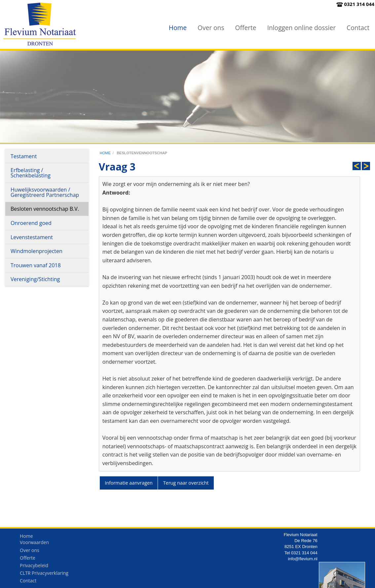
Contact (358, 28)
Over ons (211, 28)
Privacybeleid (34, 567)
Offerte (246, 28)
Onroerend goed (31, 223)
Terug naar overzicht (186, 483)
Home (178, 28)
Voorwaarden (34, 544)
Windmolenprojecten (37, 251)
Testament (24, 156)
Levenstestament (32, 237)
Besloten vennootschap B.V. (45, 209)
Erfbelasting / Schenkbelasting (31, 173)
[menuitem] (178, 28)
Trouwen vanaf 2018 (36, 265)
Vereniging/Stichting (35, 279)
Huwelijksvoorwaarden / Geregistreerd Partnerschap (45, 192)
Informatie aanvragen (129, 483)
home (105, 153)
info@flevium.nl (303, 560)
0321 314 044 (359, 4)
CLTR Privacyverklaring (44, 575)
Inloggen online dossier (301, 28)
